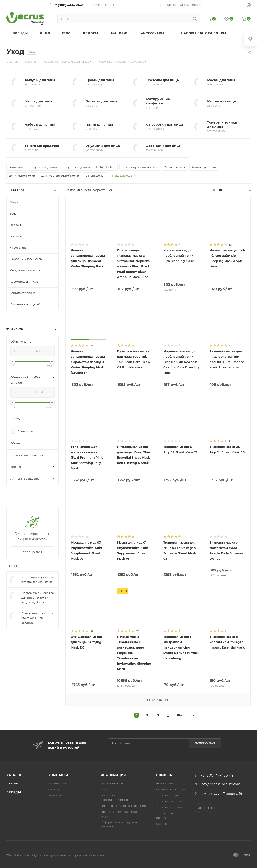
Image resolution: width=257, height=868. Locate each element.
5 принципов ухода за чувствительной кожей (38, 579)
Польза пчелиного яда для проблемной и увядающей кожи (38, 598)
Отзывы (54, 789)
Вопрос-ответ (166, 783)
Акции (13, 783)
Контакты (55, 795)
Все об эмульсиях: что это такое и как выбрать (37, 618)
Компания (58, 775)
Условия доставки (169, 801)
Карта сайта (165, 824)
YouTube (210, 808)
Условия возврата (169, 807)
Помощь (164, 775)
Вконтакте (199, 808)
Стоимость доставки (171, 789)
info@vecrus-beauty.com (221, 784)
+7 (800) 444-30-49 (69, 5)
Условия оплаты (168, 795)
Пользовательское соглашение (123, 806)
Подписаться (205, 743)
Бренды (14, 792)
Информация (113, 775)
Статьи (12, 566)
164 (179, 715)
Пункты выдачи (112, 783)
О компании (57, 783)
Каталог (14, 775)
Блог (104, 789)
